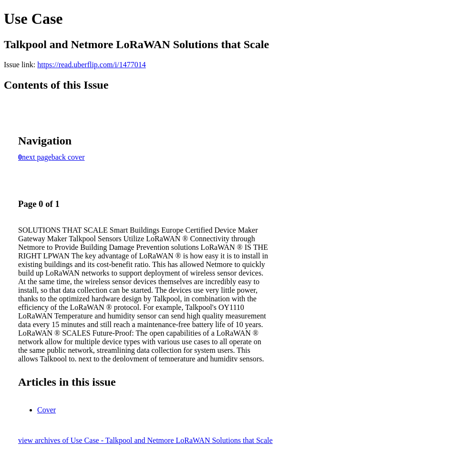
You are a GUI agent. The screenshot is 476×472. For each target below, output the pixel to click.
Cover (47, 410)
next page (37, 157)
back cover (68, 157)
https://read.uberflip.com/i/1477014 (92, 65)
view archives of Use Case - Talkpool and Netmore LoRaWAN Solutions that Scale (145, 440)
